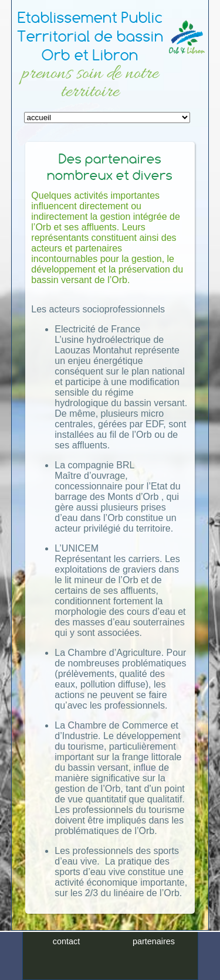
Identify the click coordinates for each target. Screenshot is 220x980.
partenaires (154, 941)
